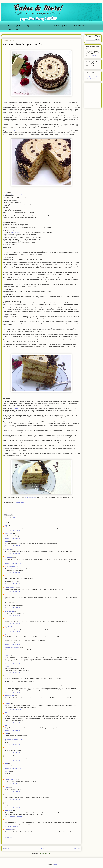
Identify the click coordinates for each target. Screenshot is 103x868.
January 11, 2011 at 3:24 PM (13, 730)
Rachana (7, 619)
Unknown (7, 595)
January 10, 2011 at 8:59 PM (13, 700)
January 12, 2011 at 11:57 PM (13, 784)
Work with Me (78, 26)
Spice (6, 541)
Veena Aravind (9, 795)
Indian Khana (9, 534)
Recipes (28, 26)
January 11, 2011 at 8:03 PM (13, 753)
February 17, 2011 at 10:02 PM (13, 817)
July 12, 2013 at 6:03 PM (12, 826)
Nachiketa (8, 576)
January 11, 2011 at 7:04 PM (13, 745)
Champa (7, 655)
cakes (14, 517)
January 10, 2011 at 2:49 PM (13, 624)
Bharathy (7, 772)
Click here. (94, 56)
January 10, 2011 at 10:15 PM (13, 710)
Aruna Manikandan (10, 567)
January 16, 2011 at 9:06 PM (13, 807)
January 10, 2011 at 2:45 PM (13, 616)
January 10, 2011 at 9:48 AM (13, 546)
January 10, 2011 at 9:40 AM (13, 538)
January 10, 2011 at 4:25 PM (13, 652)
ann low (7, 667)
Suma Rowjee (9, 830)
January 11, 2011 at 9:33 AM (13, 722)
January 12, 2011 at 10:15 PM (13, 776)
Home (8, 26)
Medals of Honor (12, 30)
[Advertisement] (91, 95)
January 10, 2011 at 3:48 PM (13, 631)
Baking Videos (41, 26)
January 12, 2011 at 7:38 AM (13, 760)
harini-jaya (8, 549)
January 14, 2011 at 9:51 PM (13, 799)
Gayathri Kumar (9, 611)
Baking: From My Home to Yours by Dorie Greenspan (17, 194)
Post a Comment (10, 837)
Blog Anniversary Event (30, 497)
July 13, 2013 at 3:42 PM (12, 834)
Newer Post (7, 848)
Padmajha (8, 703)
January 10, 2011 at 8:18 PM (13, 692)
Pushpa (7, 787)
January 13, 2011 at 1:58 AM (13, 792)
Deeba (5, 341)
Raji (6, 526)
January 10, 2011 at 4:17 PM (13, 644)
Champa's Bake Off (20, 502)
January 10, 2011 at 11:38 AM (13, 573)
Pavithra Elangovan (10, 587)
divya (6, 748)
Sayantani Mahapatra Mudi (12, 648)
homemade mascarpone (17, 233)
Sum (6, 635)
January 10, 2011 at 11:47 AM (13, 592)
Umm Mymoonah (10, 696)
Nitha (6, 764)
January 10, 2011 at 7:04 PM (13, 673)
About (18, 26)
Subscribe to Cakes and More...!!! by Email (91, 78)
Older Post (76, 848)
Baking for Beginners (60, 26)
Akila (6, 734)
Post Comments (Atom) (45, 853)
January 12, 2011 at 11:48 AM (13, 768)
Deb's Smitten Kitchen (20, 131)
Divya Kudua (8, 557)
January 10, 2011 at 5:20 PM (13, 663)
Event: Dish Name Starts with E (14, 739)
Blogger (55, 864)
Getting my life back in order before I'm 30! (17, 820)
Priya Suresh (8, 627)
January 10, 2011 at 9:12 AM (13, 530)
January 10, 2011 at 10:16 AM (13, 554)
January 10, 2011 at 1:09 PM (13, 608)
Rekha (7, 726)
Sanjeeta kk (8, 803)
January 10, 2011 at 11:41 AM (13, 584)
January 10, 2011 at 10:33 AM (13, 563)
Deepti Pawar (9, 811)
